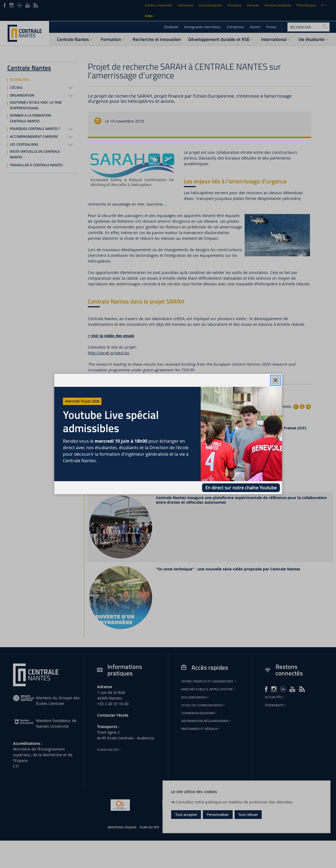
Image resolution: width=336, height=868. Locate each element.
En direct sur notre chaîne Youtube (241, 488)
